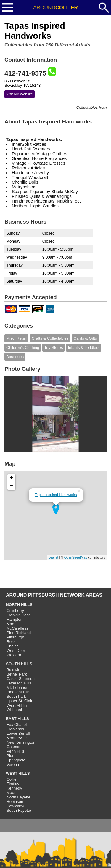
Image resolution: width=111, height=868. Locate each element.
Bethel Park (17, 674)
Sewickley (15, 806)
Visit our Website (20, 94)
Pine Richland (19, 633)
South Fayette (19, 810)
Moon (11, 793)
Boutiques (15, 357)
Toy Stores (53, 348)
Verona (13, 764)
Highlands (15, 729)
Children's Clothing (23, 348)
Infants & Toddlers (83, 348)
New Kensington (21, 742)
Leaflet (53, 557)
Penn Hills (15, 751)
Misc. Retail (16, 338)
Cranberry (15, 611)
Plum (11, 756)
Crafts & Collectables (50, 338)
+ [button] (11, 478)
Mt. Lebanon (17, 687)
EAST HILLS (17, 719)
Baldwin (13, 670)
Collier (12, 779)
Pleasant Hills (18, 692)
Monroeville (17, 738)
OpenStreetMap (76, 557)
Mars (11, 624)
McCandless (17, 628)
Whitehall (15, 710)
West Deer (16, 650)
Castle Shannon (21, 679)
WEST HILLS (18, 773)
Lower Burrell (18, 733)
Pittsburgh (15, 637)
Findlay (13, 784)
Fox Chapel (17, 725)
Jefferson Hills (19, 683)
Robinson (15, 802)
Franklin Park (18, 615)
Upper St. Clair (19, 701)
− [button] (11, 486)
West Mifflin (17, 705)
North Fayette (18, 797)
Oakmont (15, 747)
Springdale (16, 760)
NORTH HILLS (19, 605)
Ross (11, 642)
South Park (16, 696)
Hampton (15, 619)
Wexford (14, 655)
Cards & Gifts (85, 338)
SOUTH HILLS (19, 664)
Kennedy (14, 788)
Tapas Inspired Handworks (56, 495)
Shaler (12, 646)
